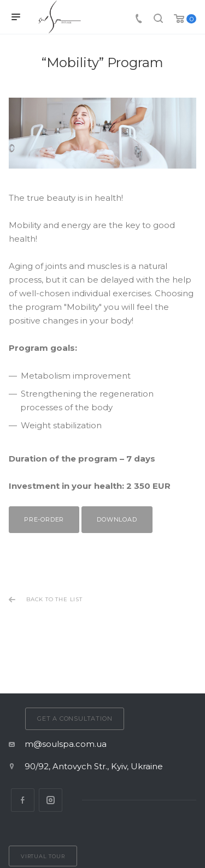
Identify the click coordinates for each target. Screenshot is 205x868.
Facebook (23, 800)
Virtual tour (43, 856)
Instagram (51, 800)
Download (117, 519)
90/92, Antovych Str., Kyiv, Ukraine (94, 766)
